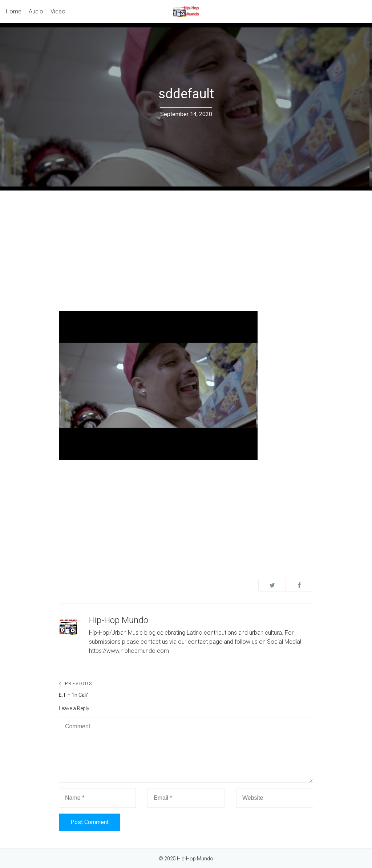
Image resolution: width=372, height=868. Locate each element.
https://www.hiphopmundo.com (129, 651)
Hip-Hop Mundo (119, 620)
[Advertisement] (186, 245)
